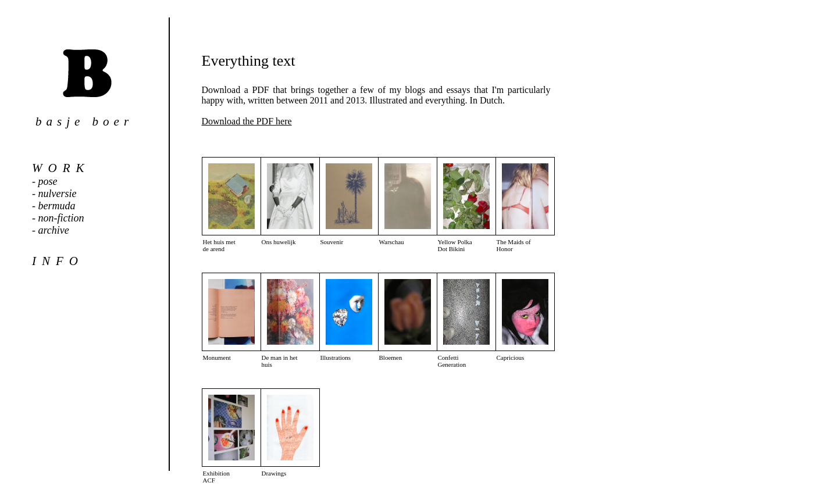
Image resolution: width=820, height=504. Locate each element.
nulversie (58, 194)
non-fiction (61, 218)
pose (48, 181)
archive (54, 230)
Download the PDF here (247, 121)
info (58, 261)
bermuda (57, 206)
